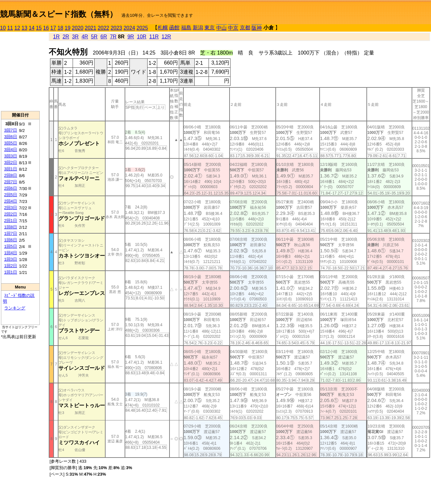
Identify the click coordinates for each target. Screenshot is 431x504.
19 (67, 28)
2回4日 (11, 201)
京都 (245, 28)
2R (66, 37)
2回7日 (11, 182)
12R (166, 37)
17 (53, 28)
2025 (142, 28)
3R (75, 37)
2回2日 (11, 214)
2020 (78, 28)
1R (56, 37)
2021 (91, 28)
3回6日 (11, 137)
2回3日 (11, 208)
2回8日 (11, 175)
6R (104, 37)
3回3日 (11, 156)
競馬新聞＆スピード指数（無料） (59, 14)
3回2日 (11, 162)
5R (94, 37)
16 (46, 28)
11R (154, 37)
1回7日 (11, 233)
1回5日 (11, 246)
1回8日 (11, 227)
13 (25, 28)
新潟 (198, 28)
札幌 (163, 28)
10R (142, 37)
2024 (129, 28)
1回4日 (11, 253)
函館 (174, 28)
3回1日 (11, 169)
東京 (210, 28)
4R (85, 37)
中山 (221, 28)
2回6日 (11, 188)
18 (60, 28)
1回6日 (11, 240)
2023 (117, 28)
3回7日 (11, 130)
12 (17, 28)
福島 (186, 28)
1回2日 (11, 266)
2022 (104, 28)
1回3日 (11, 259)
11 (10, 28)
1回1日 (11, 272)
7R (113, 37)
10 (3, 28)
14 (32, 28)
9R (131, 37)
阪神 (257, 28)
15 (39, 28)
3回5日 (11, 143)
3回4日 (11, 150)
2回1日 (11, 221)
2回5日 (11, 195)
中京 (233, 28)
